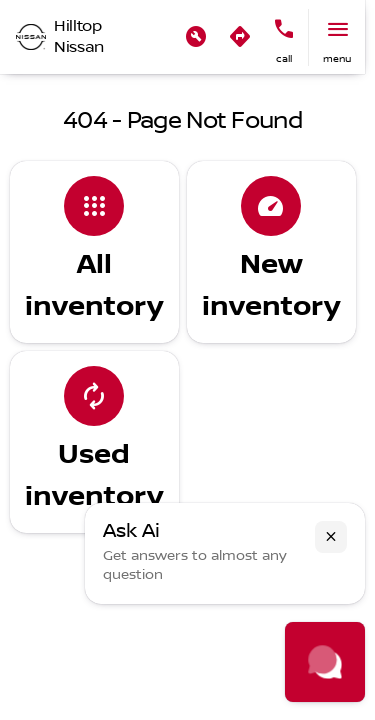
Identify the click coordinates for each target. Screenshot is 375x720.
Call (284, 58)
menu (337, 58)
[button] (196, 37)
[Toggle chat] (325, 662)
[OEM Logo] (31, 37)
